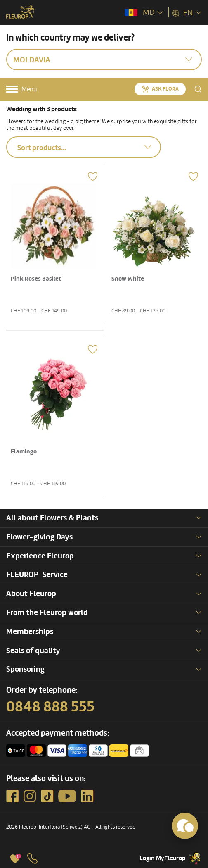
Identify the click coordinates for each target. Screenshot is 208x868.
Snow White (128, 279)
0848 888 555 (50, 707)
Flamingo (24, 452)
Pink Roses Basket (36, 279)
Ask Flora (165, 89)
